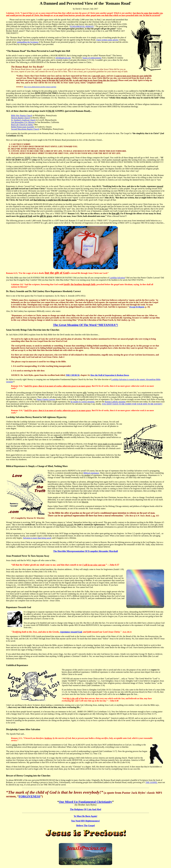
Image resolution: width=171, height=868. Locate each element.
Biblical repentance (91, 473)
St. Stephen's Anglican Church (23, 120)
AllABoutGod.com (63, 58)
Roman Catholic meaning (115, 402)
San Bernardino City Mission (23, 122)
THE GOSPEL (151, 782)
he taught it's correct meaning (83, 402)
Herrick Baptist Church (20, 118)
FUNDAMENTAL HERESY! (82, 26)
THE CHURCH (73, 375)
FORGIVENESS (29, 796)
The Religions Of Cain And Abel (86, 809)
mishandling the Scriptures (28, 42)
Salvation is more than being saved (37, 538)
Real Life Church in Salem (22, 125)
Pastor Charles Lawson (46, 399)
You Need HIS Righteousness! (85, 821)
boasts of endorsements (92, 58)
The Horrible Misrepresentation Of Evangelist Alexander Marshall (85, 551)
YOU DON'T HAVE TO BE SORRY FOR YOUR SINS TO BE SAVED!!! (132, 404)
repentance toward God (71, 632)
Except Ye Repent (137, 307)
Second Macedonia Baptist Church (25, 129)
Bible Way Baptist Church (22, 115)
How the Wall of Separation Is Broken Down (110, 375)
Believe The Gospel (85, 826)
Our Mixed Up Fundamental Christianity (86, 802)
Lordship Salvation (117, 278)
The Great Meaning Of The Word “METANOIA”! (86, 325)
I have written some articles (107, 40)
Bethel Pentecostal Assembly (23, 127)
